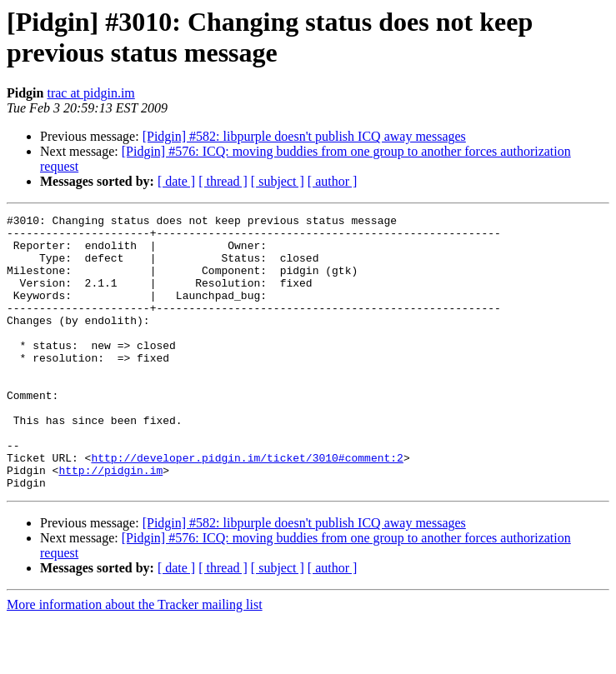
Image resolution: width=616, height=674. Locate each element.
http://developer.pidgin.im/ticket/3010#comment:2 (247, 507)
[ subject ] (278, 181)
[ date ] (176, 181)
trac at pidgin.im (90, 93)
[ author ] (333, 181)
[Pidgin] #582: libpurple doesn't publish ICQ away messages (304, 136)
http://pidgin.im (110, 522)
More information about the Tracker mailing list (135, 659)
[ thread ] (223, 181)
